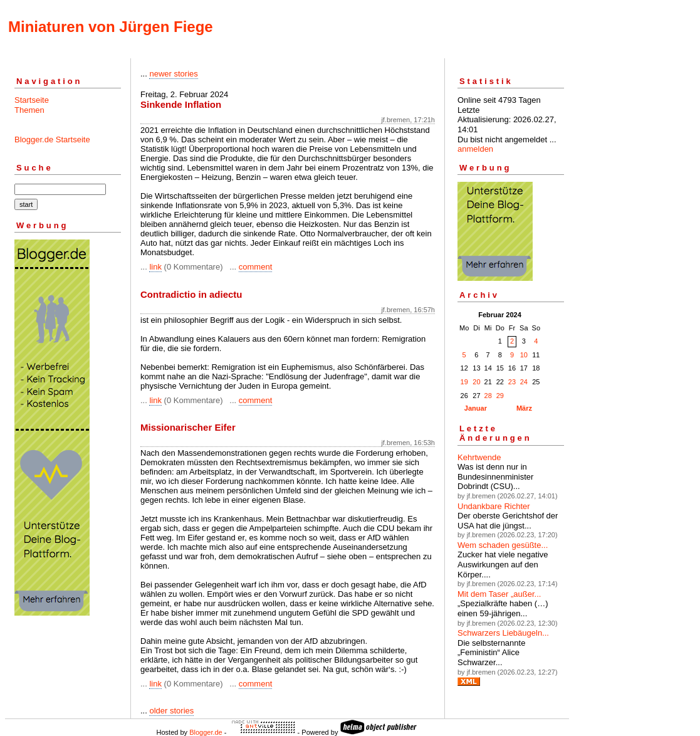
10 (524, 355)
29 (500, 396)
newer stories (173, 74)
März (524, 408)
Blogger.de (206, 732)
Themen (29, 110)
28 (488, 396)
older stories (171, 711)
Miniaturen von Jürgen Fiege (111, 27)
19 (464, 382)
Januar (476, 408)
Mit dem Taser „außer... (499, 594)
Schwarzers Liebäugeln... (503, 633)
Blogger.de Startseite (52, 139)
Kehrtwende (479, 457)
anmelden (475, 149)
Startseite (32, 100)
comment (255, 267)
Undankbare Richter (494, 506)
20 (476, 382)
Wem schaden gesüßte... (503, 545)
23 (512, 382)
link (155, 267)
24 (524, 382)
